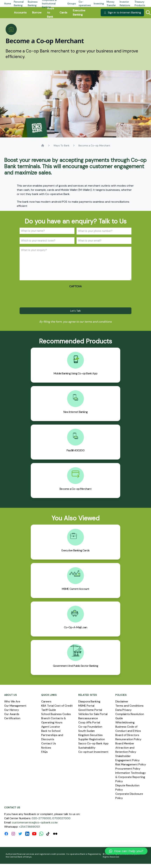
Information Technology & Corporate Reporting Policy (131, 777)
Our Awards (12, 714)
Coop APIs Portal (89, 722)
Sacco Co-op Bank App (93, 743)
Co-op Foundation (90, 727)
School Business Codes (56, 714)
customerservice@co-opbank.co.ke (35, 822)
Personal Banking (19, 3)
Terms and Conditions (129, 706)
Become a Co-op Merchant (94, 145)
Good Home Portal (90, 710)
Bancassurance (88, 718)
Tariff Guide (49, 710)
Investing (99, 3)
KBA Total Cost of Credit (57, 706)
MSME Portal (86, 706)
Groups (72, 3)
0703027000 (61, 818)
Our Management (15, 706)
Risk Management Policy (131, 764)
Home (8, 3)
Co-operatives (85, 3)
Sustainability (87, 748)
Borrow (37, 13)
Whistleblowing (125, 722)
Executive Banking (79, 13)
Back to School (51, 731)
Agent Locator (51, 727)
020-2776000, (42, 818)
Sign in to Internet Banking (122, 13)
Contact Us (49, 743)
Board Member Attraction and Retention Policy (126, 748)
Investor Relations (125, 3)
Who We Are (12, 701)
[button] (126, 851)
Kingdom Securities (90, 735)
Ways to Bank (51, 13)
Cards (63, 13)
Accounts (20, 13)
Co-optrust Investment (93, 752)
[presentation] (46, 297)
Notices (46, 748)
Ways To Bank (61, 145)
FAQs (44, 752)
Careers (46, 701)
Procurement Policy (128, 769)
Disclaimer (122, 701)
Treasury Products (140, 3)
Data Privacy (123, 710)
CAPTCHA (75, 286)
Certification (12, 718)
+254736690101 (29, 827)
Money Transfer (111, 3)
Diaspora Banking (89, 701)
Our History (12, 710)
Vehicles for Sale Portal (93, 714)
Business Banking (33, 3)
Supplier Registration (92, 739)
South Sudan (87, 731)
